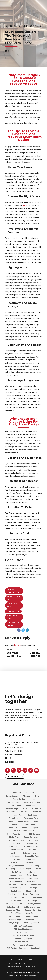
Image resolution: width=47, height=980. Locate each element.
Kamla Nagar (16, 891)
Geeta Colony (31, 913)
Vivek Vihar (11, 885)
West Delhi (37, 812)
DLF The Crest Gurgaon (24, 926)
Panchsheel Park (31, 818)
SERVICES (33, 960)
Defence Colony (30, 853)
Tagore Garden (19, 799)
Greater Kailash (13, 847)
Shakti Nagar (32, 875)
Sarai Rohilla (32, 882)
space (25, 205)
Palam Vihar (16, 913)
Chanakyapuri (31, 862)
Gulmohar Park (13, 907)
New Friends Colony (32, 847)
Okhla (36, 821)
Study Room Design (32, 26)
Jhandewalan (13, 894)
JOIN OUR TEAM (21, 963)
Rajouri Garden (12, 796)
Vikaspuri (27, 796)
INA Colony (34, 878)
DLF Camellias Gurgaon (24, 929)
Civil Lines (16, 859)
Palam (38, 869)
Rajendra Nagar (12, 809)
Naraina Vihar (13, 802)
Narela (23, 885)
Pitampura (13, 828)
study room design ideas (13, 617)
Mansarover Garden (32, 802)
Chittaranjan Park (17, 840)
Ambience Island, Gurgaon (23, 935)
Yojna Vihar (11, 904)
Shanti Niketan (17, 850)
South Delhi (10, 812)
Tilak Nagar (33, 815)
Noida (24, 828)
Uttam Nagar (30, 859)
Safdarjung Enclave (32, 907)
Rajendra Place (16, 875)
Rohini (32, 799)
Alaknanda (38, 897)
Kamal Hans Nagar (17, 878)
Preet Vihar (15, 862)
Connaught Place (16, 815)
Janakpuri (30, 793)
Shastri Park (31, 891)
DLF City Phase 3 (24, 932)
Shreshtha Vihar (32, 916)
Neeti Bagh (33, 901)
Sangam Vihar (11, 897)
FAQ (9, 963)
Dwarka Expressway (31, 894)
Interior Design (12, 26)
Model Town (14, 837)
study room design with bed (13, 624)
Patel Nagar (17, 805)
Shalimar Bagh (16, 888)
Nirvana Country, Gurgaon (31, 904)
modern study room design (14, 598)
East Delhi (24, 812)
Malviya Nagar (14, 923)
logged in (18, 645)
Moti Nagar (31, 805)
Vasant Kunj (14, 818)
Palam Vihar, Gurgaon (24, 942)
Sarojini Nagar (14, 916)
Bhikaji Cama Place (16, 866)
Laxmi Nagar (30, 824)
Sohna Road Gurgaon (16, 834)
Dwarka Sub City (17, 901)
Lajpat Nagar (23, 821)
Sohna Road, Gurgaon (23, 939)
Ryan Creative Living (31, 120)
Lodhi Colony (34, 866)
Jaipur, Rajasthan (31, 837)
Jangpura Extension (33, 910)
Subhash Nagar (15, 920)
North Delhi (37, 809)
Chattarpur (31, 872)
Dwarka (38, 796)
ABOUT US (20, 960)
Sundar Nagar (14, 856)
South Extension (16, 843)
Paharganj (10, 869)
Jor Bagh (15, 853)
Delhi (25, 809)
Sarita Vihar (17, 872)
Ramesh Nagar (32, 920)
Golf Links (32, 850)
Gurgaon (35, 828)
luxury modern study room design (13, 591)
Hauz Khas (16, 824)
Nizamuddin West (32, 856)
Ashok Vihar (36, 885)
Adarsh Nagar (32, 888)
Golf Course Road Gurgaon (24, 831)
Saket (11, 821)
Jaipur (24, 951)
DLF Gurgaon (34, 834)
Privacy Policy (30, 966)
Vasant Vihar (32, 843)
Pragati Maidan (16, 882)
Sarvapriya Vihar (13, 910)
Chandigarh (35, 948)
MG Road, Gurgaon (32, 923)
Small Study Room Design (13, 605)
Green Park (33, 840)
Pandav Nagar (25, 869)
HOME (10, 960)
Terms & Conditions (14, 966)
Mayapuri (17, 793)
